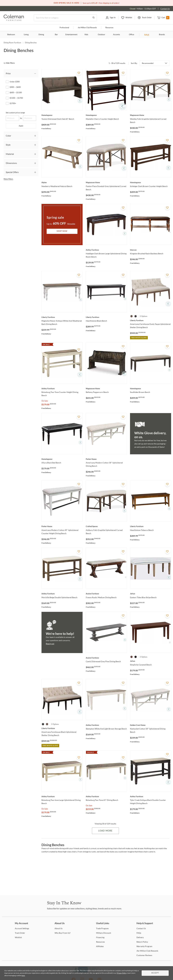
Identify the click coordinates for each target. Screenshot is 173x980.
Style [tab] (8, 145)
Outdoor (101, 35)
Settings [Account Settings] (22, 928)
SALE (147, 35)
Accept (155, 973)
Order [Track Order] (20, 933)
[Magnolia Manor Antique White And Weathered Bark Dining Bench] (62, 317)
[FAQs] (139, 933)
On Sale (45, 401)
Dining (41, 35)
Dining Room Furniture (12, 43)
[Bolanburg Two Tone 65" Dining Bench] (106, 796)
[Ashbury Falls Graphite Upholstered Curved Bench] (106, 526)
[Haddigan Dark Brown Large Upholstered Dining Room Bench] (106, 250)
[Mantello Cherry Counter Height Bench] (106, 115)
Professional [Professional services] (64, 28)
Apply (21, 126)
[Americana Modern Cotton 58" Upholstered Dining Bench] (106, 459)
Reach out (50, 644)
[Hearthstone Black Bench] (106, 317)
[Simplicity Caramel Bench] (151, 661)
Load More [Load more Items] (105, 831)
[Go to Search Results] (94, 18)
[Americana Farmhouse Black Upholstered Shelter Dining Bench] (62, 728)
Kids (86, 35)
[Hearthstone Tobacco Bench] (151, 526)
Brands (162, 35)
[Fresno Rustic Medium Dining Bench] (106, 594)
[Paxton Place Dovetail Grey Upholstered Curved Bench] (106, 182)
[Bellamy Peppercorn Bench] (106, 389)
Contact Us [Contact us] (165, 9)
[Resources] (100, 942)
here (23, 975)
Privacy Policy (122, 973)
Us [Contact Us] (141, 928)
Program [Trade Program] (102, 928)
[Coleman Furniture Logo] (14, 20)
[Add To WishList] (79, 73)
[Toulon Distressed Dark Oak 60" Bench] (62, 115)
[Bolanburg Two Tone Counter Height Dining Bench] (62, 389)
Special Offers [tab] (12, 172)
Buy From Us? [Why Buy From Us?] (63, 933)
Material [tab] (10, 154)
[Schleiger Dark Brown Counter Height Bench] (151, 182)
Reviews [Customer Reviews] (144, 955)
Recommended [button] (148, 63)
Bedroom (11, 35)
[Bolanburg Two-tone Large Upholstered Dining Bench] (62, 796)
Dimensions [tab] (11, 163)
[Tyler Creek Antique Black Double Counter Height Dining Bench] (151, 796)
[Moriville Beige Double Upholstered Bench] (62, 594)
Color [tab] (8, 136)
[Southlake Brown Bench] (151, 389)
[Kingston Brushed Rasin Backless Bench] (151, 250)
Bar (56, 35)
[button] (111, 18)
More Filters (8, 179)
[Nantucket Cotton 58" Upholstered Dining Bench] (151, 725)
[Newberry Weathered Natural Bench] (62, 182)
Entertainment (71, 35)
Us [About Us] (59, 928)
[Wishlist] (18, 937)
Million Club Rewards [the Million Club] (87, 28)
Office (132, 35)
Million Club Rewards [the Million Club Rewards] (147, 951)
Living (26, 35)
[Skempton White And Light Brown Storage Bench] (106, 725)
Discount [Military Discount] (104, 933)
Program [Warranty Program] (144, 946)
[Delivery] (140, 937)
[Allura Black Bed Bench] (62, 459)
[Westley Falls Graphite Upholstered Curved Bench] (151, 115)
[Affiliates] (100, 946)
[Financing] (100, 937)
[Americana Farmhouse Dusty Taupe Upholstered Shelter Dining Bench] (151, 320)
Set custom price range (15, 113)
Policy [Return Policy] (142, 942)
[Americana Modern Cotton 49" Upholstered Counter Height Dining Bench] (62, 526)
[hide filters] (10, 63)
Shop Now (62, 231)
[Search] (65, 18)
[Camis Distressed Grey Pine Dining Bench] (106, 658)
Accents (117, 35)
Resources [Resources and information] (109, 28)
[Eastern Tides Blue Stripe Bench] (151, 594)
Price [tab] (8, 73)
